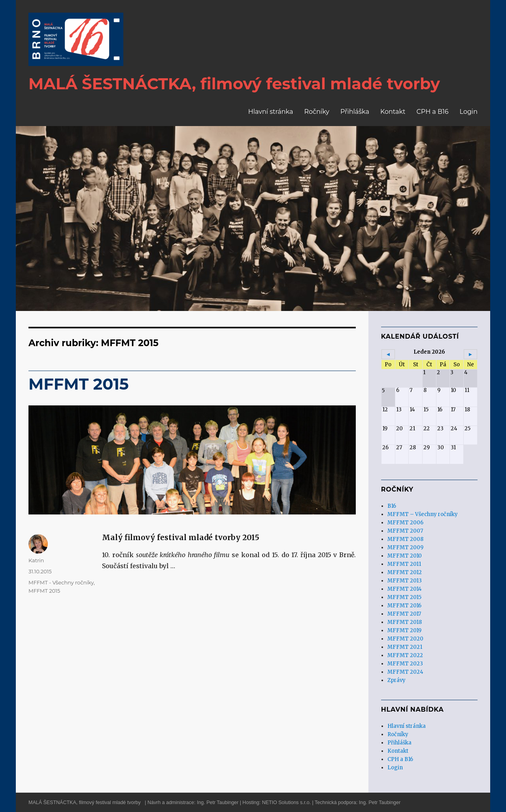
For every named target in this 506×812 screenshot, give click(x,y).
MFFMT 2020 (405, 639)
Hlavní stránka (271, 112)
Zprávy (396, 680)
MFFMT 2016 (404, 606)
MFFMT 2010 (405, 556)
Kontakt (393, 112)
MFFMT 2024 (405, 672)
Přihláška (355, 112)
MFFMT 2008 (405, 539)
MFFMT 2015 (79, 384)
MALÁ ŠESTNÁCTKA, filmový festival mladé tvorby (85, 803)
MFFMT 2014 (405, 589)
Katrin (36, 560)
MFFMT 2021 (405, 647)
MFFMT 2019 (404, 630)
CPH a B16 (432, 112)
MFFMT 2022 (405, 655)
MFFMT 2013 (405, 581)
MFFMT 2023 (405, 664)
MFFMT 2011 (404, 564)
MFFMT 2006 (405, 523)
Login (469, 112)
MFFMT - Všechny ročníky (61, 582)
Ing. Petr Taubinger (218, 803)
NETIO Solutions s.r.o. (287, 803)
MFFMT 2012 (405, 572)
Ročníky (317, 112)
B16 (392, 506)
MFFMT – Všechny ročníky (423, 514)
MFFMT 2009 (405, 547)
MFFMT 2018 (405, 622)
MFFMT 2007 (405, 531)
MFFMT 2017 (404, 614)
